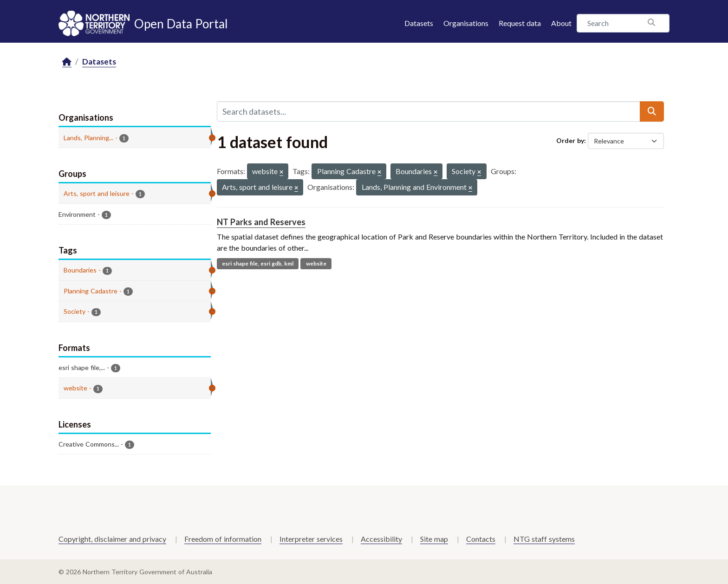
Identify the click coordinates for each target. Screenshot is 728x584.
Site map (434, 539)
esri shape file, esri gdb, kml (258, 263)
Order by (570, 140)
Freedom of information (223, 539)
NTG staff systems (544, 539)
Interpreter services (311, 539)
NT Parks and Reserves (261, 222)
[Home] (67, 62)
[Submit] (652, 111)
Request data (520, 23)
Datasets (419, 23)
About (561, 23)
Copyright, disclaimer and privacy (112, 539)
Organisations (466, 23)
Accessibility (381, 539)
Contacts (481, 539)
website (316, 263)
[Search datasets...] (429, 111)
